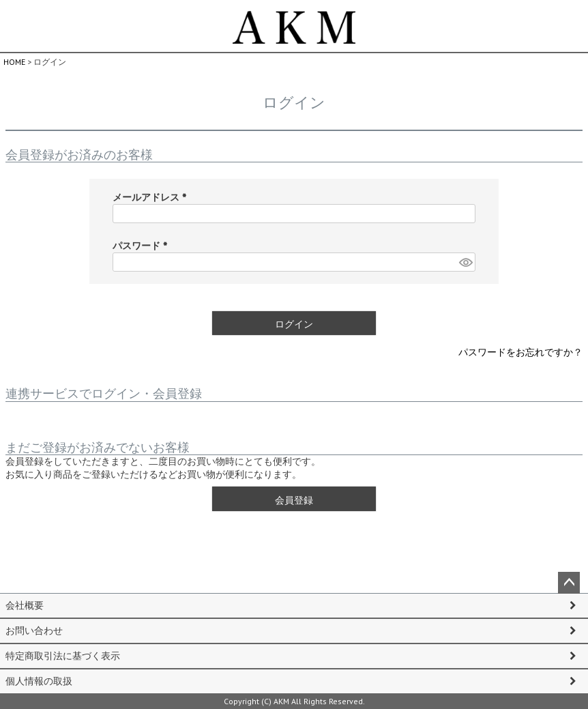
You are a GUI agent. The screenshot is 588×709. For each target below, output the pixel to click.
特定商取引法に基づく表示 (63, 656)
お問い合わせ (34, 631)
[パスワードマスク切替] (465, 262)
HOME (14, 62)
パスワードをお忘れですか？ (520, 352)
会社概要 (25, 605)
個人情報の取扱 (39, 681)
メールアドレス (152, 197)
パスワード (143, 246)
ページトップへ (569, 583)
